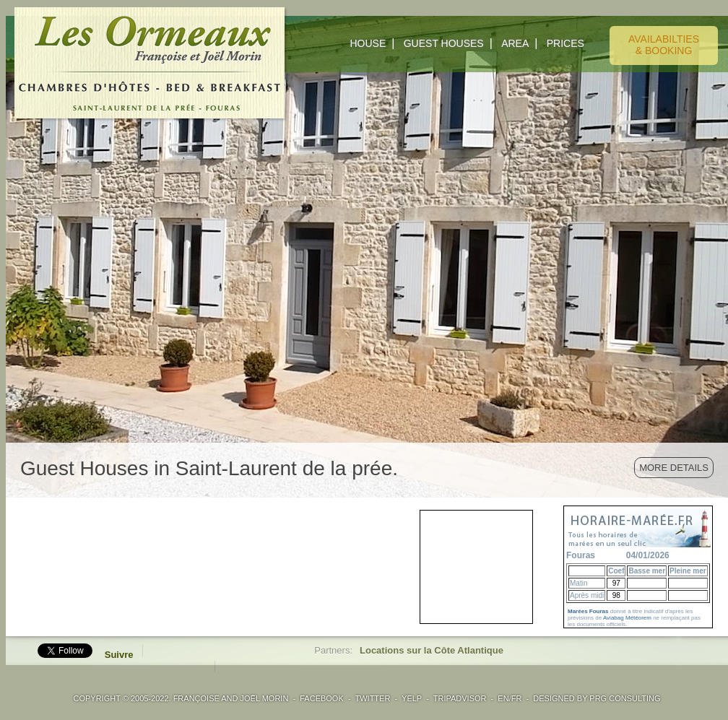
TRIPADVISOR (460, 698)
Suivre (119, 655)
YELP (412, 698)
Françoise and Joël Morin (231, 698)
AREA (515, 43)
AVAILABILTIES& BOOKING (664, 45)
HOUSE (368, 43)
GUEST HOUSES (444, 43)
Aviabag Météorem (627, 618)
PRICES (565, 43)
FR (517, 698)
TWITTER (372, 698)
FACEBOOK (322, 698)
